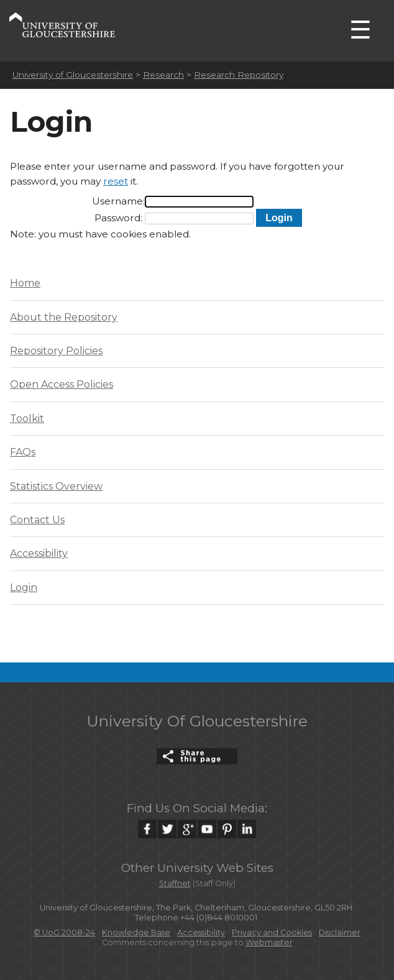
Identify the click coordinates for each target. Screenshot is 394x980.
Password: (118, 218)
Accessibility (39, 553)
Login (24, 588)
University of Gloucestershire (73, 75)
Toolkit (27, 419)
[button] (279, 218)
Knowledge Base (136, 932)
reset (116, 181)
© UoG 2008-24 (64, 932)
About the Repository (64, 317)
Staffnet (175, 883)
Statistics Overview (56, 486)
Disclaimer (340, 932)
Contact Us (37, 520)
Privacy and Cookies (272, 932)
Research (163, 75)
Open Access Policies (62, 384)
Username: (118, 201)
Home (25, 283)
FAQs (23, 452)
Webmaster (269, 942)
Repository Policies (56, 351)
